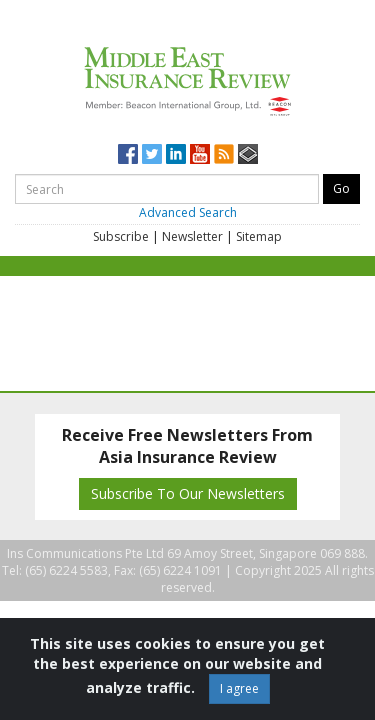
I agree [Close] (239, 688)
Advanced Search (188, 212)
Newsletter (192, 236)
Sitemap (259, 236)
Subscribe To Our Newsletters (188, 493)
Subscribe (121, 236)
